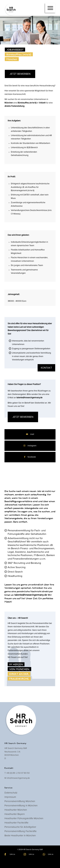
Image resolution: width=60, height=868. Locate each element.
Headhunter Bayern (15, 814)
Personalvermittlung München (20, 801)
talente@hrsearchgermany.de (29, 398)
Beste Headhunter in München (20, 836)
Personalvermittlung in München (21, 806)
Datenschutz (11, 793)
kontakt (46, 368)
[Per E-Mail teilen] (30, 434)
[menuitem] (50, 8)
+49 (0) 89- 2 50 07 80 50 (18, 773)
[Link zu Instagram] (30, 446)
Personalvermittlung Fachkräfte (20, 831)
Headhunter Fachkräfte (16, 823)
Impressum (10, 797)
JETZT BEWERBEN (20, 74)
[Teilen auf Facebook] (30, 457)
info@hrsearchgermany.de (18, 778)
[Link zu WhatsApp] (49, 854)
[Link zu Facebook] (11, 854)
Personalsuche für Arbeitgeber (20, 827)
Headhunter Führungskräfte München (24, 818)
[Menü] (50, 8)
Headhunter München (16, 810)
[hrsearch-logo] (25, 10)
